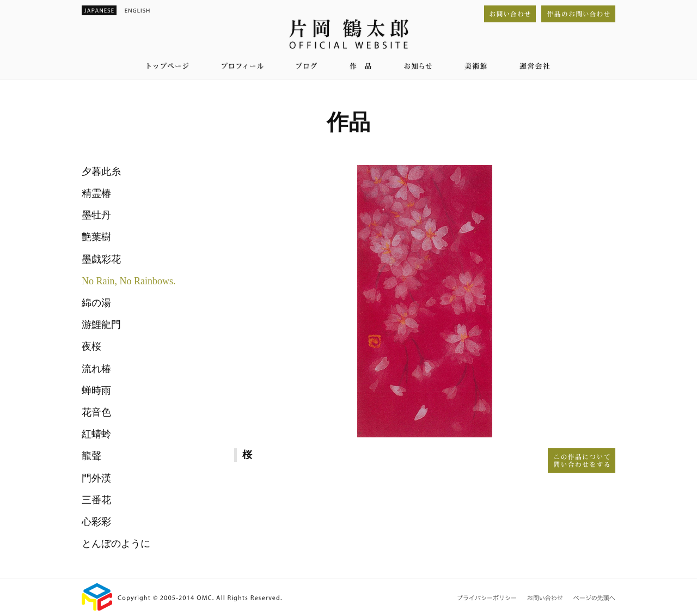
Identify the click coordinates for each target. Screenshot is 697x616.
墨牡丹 (96, 215)
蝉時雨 (96, 391)
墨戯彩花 (101, 259)
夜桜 (91, 346)
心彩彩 (96, 522)
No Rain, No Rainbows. (129, 281)
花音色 (96, 412)
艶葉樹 (96, 237)
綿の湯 (96, 303)
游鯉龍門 (101, 325)
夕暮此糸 (101, 172)
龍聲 (91, 456)
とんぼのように (116, 544)
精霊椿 (96, 193)
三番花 (96, 500)
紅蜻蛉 (96, 434)
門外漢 (96, 478)
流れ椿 (96, 369)
